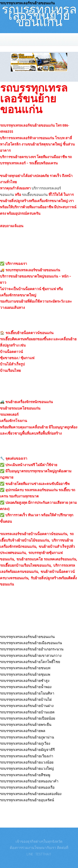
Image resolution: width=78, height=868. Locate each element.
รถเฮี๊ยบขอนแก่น (35, 195)
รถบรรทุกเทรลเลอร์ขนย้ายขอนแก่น (39, 14)
